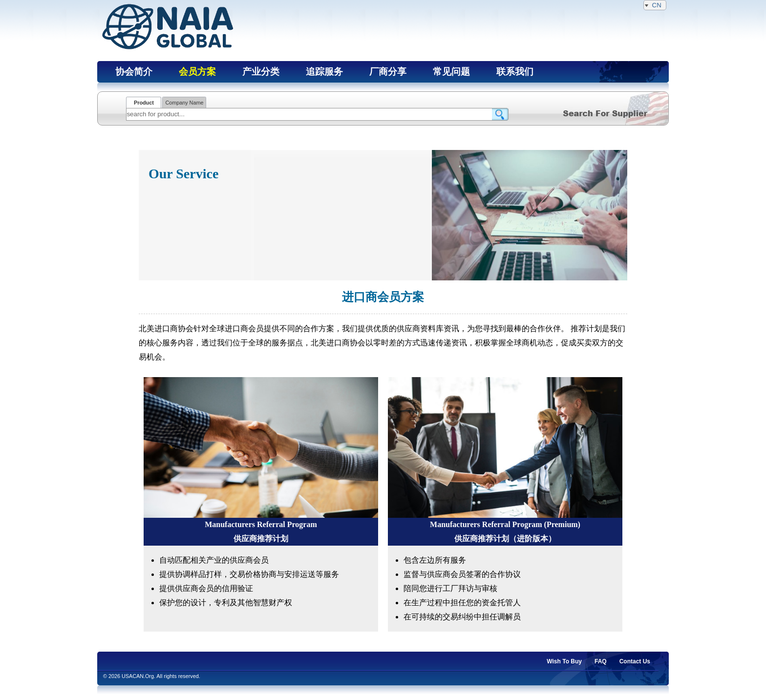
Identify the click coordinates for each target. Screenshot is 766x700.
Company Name (184, 103)
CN (655, 5)
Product (144, 103)
